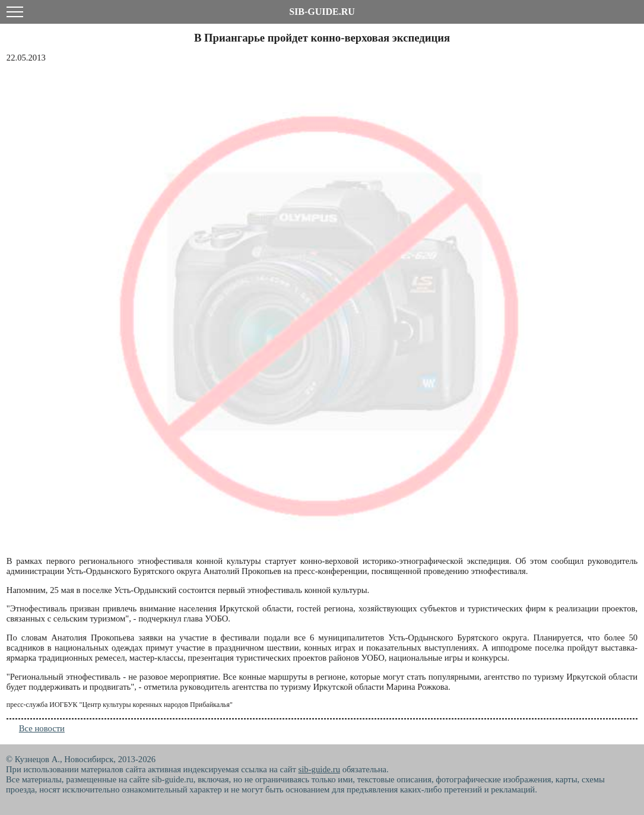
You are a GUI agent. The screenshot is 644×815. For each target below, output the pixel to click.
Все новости (42, 728)
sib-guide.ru (319, 769)
